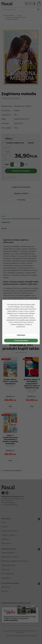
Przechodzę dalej (21, 341)
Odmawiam (21, 335)
